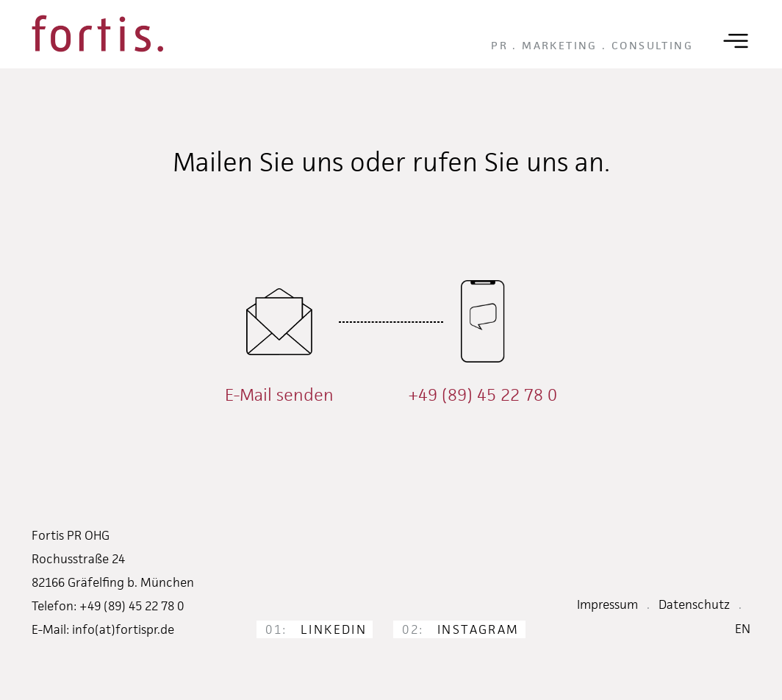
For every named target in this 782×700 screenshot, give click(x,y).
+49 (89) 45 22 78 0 (483, 395)
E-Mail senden (279, 395)
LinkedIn (316, 629)
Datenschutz (694, 604)
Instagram (460, 629)
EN (743, 629)
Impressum (607, 604)
